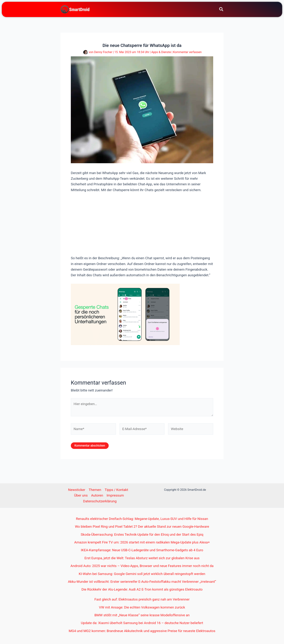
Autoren (97, 495)
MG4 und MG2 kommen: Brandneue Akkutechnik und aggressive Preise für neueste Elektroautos (142, 631)
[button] (221, 10)
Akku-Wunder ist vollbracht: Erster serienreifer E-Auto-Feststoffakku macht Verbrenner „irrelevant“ (142, 582)
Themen (95, 490)
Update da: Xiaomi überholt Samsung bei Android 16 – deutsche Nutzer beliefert (142, 623)
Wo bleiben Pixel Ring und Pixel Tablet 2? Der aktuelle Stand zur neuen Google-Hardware (142, 527)
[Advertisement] (142, 224)
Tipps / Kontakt (116, 490)
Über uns (81, 495)
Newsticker (77, 490)
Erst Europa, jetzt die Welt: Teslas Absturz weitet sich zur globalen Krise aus (142, 558)
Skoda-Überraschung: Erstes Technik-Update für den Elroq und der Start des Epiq (142, 534)
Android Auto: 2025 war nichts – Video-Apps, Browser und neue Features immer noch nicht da (142, 566)
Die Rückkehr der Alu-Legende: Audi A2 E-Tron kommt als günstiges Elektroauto (142, 589)
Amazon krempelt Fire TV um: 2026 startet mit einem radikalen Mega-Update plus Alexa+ (142, 542)
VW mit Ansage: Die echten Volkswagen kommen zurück (142, 607)
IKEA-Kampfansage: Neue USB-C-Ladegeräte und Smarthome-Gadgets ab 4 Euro (142, 550)
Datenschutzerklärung (100, 501)
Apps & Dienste (161, 52)
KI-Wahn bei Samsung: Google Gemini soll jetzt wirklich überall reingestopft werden (142, 574)
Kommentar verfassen (187, 52)
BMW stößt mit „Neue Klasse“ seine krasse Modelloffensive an (142, 615)
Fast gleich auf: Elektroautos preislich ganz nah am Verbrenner (142, 599)
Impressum (115, 495)
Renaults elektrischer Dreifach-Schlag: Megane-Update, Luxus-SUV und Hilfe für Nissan (142, 519)
